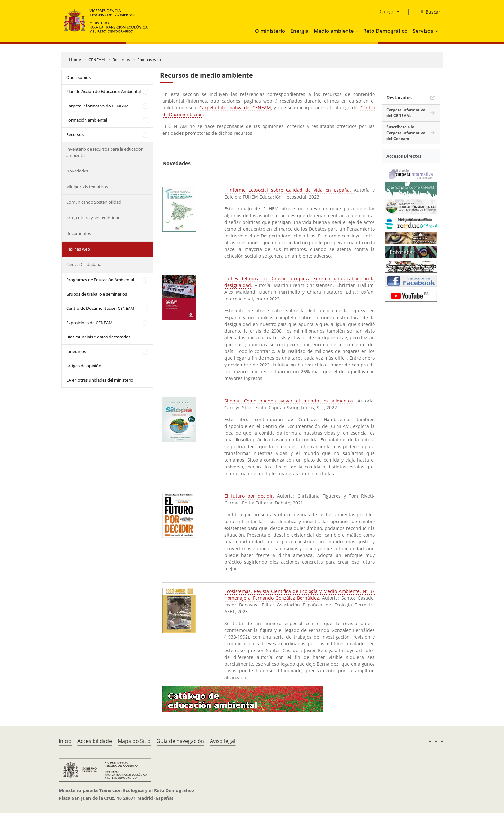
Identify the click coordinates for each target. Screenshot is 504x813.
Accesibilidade (95, 741)
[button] (358, 31)
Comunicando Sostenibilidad (94, 202)
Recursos (121, 60)
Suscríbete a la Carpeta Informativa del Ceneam (406, 133)
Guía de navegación (180, 741)
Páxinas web (149, 60)
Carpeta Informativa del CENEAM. (406, 113)
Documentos (79, 233)
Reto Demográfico (385, 31)
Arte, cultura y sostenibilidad (93, 218)
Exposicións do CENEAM (89, 323)
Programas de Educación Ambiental (100, 280)
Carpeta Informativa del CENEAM (235, 108)
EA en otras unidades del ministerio (100, 380)
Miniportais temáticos (87, 187)
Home (75, 60)
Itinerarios (76, 351)
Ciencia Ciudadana (84, 264)
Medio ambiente (334, 31)
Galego (387, 11)
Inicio (65, 741)
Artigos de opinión (84, 366)
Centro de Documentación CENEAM (100, 308)
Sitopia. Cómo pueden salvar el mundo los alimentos (289, 401)
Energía (299, 31)
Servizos (423, 31)
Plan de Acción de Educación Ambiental (104, 91)
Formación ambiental (87, 120)
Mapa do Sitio (134, 741)
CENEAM (97, 60)
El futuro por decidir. (249, 496)
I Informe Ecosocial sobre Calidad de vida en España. (289, 190)
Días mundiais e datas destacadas (98, 337)
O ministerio (270, 31)
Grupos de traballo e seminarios (97, 294)
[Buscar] (428, 12)
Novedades (77, 171)
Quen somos (78, 77)
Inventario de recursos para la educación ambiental (105, 152)
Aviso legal (223, 741)
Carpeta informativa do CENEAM (97, 106)
